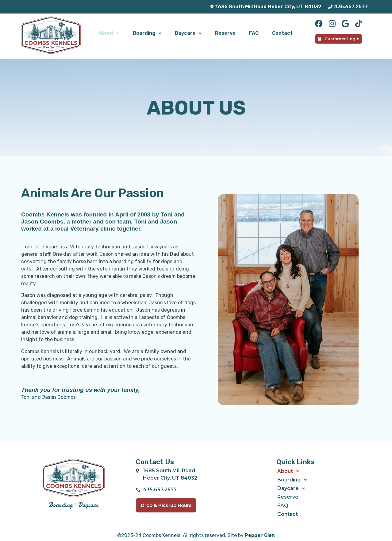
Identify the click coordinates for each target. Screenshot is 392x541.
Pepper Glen (260, 535)
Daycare (188, 32)
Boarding (147, 32)
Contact (282, 32)
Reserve (225, 32)
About (109, 32)
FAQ (254, 32)
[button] (109, 33)
